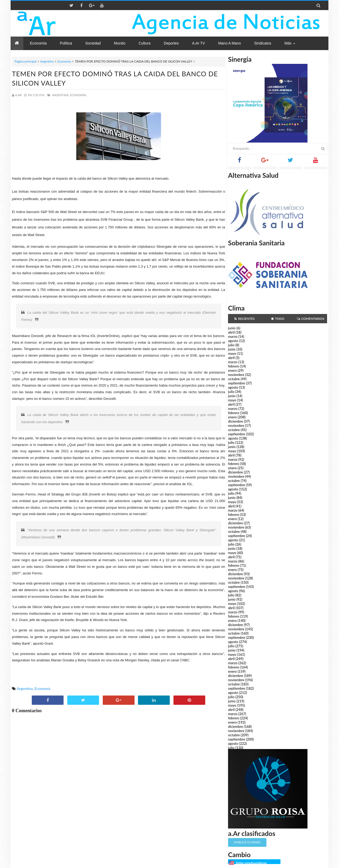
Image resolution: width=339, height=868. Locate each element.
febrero (234, 366)
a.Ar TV (199, 43)
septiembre (237, 383)
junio (232, 328)
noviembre (236, 375)
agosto (233, 341)
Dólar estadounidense (251, 863)
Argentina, (61, 95)
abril (231, 332)
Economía (64, 61)
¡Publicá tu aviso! (247, 842)
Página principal (26, 61)
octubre (234, 379)
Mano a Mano (230, 43)
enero (232, 370)
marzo (233, 336)
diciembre (236, 421)
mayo (232, 353)
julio (231, 345)
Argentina (47, 61)
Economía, (79, 95)
